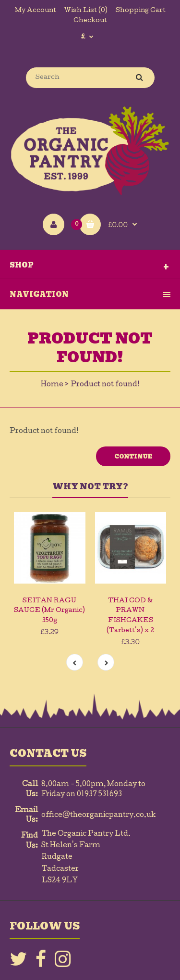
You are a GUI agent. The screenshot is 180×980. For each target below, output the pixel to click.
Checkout (90, 21)
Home (52, 385)
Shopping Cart (141, 11)
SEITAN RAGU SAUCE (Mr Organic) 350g (49, 611)
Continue (133, 457)
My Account (36, 11)
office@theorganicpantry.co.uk (99, 815)
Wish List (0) (86, 11)
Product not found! (105, 385)
